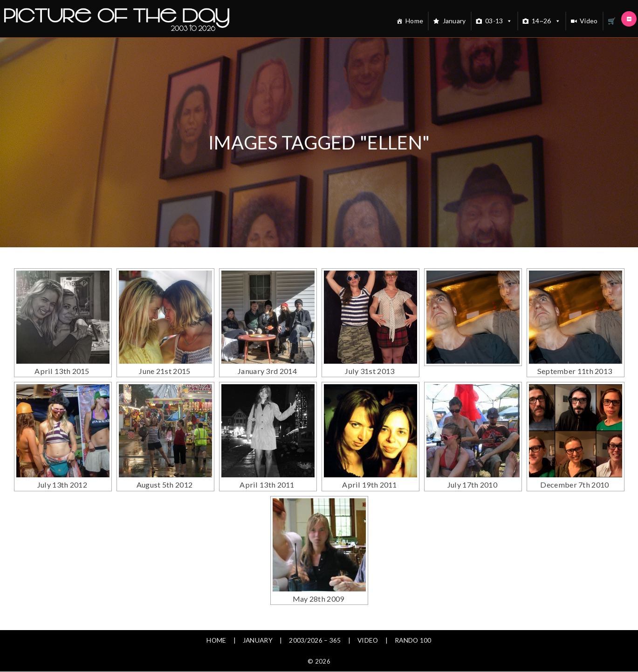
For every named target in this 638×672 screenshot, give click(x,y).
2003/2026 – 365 (315, 617)
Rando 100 (414, 617)
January (454, 21)
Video (589, 21)
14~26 (546, 21)
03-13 (499, 21)
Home (414, 21)
